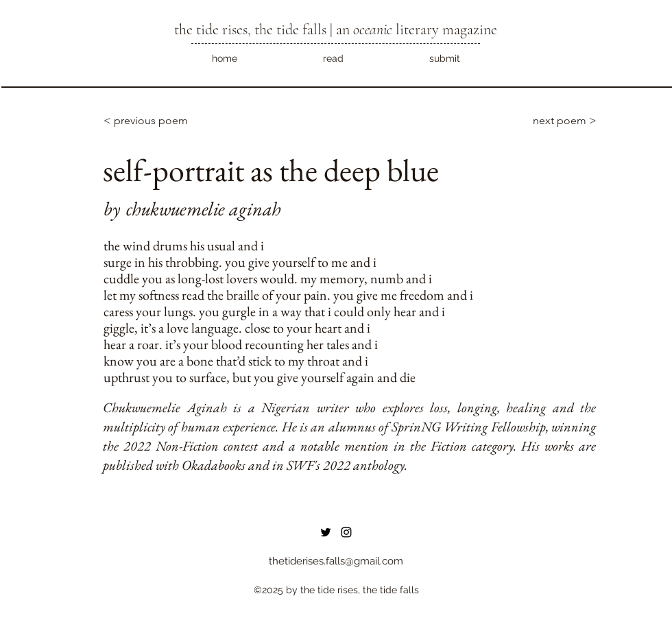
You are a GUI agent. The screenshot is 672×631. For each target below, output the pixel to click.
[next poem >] (557, 121)
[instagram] (346, 532)
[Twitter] (326, 532)
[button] (333, 58)
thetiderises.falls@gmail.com (336, 561)
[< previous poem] (149, 121)
